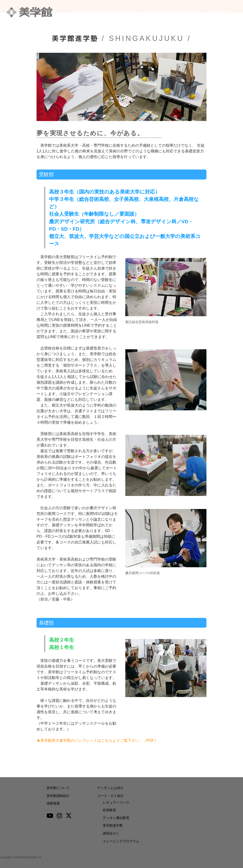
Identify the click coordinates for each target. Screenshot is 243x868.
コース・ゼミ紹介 (155, 12)
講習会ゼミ (111, 833)
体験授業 (53, 803)
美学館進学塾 (113, 825)
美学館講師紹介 (58, 796)
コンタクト (219, 12)
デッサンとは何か (119, 12)
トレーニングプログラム (121, 841)
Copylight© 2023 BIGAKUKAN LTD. (21, 857)
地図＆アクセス (191, 12)
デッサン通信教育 (116, 818)
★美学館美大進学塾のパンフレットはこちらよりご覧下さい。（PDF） (97, 740)
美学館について (83, 12)
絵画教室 (109, 810)
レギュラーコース (116, 802)
